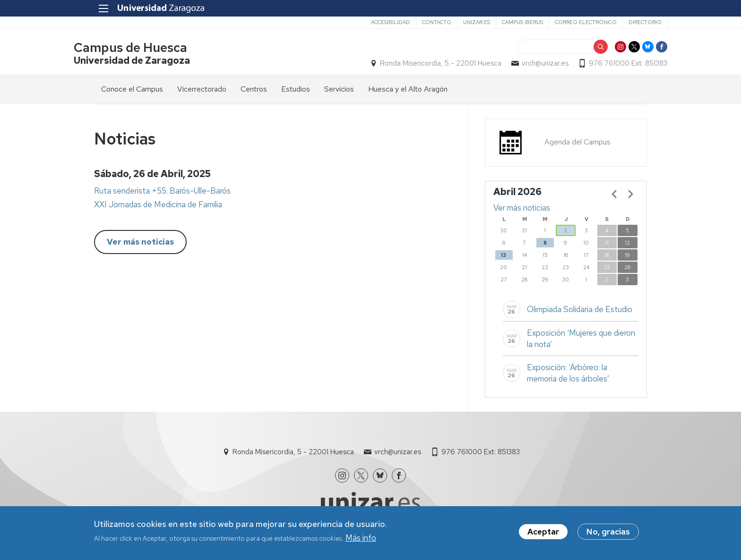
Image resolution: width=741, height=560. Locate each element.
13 (504, 256)
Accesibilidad (370, 22)
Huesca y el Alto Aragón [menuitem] (408, 90)
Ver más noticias (140, 244)
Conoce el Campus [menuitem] (132, 90)
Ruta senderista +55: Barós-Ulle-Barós (162, 193)
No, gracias (608, 533)
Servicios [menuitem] (339, 90)
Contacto (416, 22)
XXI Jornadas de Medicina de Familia (158, 206)
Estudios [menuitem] (296, 90)
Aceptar (543, 533)
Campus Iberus (502, 22)
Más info (361, 539)
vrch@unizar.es (525, 64)
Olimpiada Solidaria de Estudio (580, 311)
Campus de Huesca (151, 49)
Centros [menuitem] (254, 90)
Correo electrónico (565, 22)
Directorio (624, 22)
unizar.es (456, 22)
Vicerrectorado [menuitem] (202, 90)
